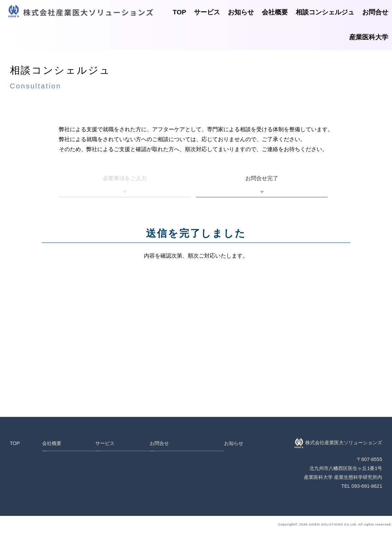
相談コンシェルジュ (325, 12)
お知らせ (241, 12)
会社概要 (275, 12)
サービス (207, 12)
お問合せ (375, 12)
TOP (179, 12)
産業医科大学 (369, 37)
